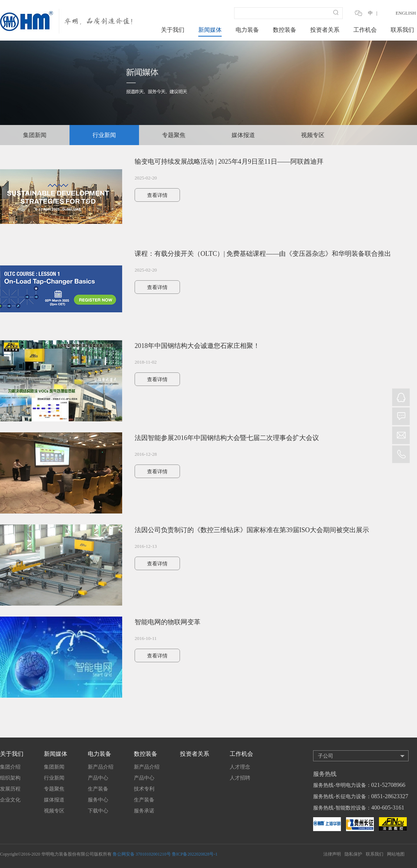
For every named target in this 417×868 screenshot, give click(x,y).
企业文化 (10, 800)
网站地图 (396, 854)
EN (384, 13)
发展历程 (10, 789)
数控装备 (285, 30)
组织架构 (10, 778)
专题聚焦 (174, 135)
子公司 (326, 756)
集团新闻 (35, 135)
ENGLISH (406, 13)
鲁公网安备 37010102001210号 (142, 854)
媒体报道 (243, 135)
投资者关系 (325, 30)
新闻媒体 (210, 30)
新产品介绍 (101, 767)
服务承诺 (144, 811)
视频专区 (313, 135)
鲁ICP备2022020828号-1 (195, 854)
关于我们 (173, 30)
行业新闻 (104, 135)
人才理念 (240, 767)
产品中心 (98, 778)
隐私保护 (353, 854)
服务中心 (98, 800)
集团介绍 (10, 767)
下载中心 (98, 811)
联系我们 (402, 30)
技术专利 (144, 789)
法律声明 (332, 854)
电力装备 (247, 30)
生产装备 (98, 789)
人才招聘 (240, 778)
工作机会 (365, 30)
